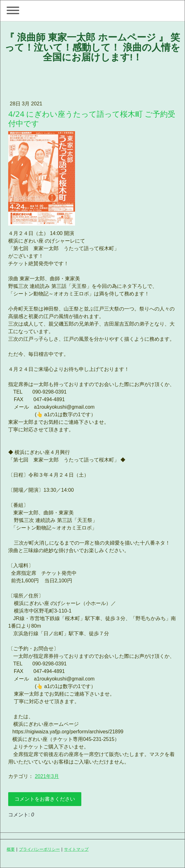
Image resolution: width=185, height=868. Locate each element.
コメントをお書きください (45, 799)
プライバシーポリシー (39, 849)
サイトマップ (76, 849)
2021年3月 (47, 776)
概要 (11, 849)
